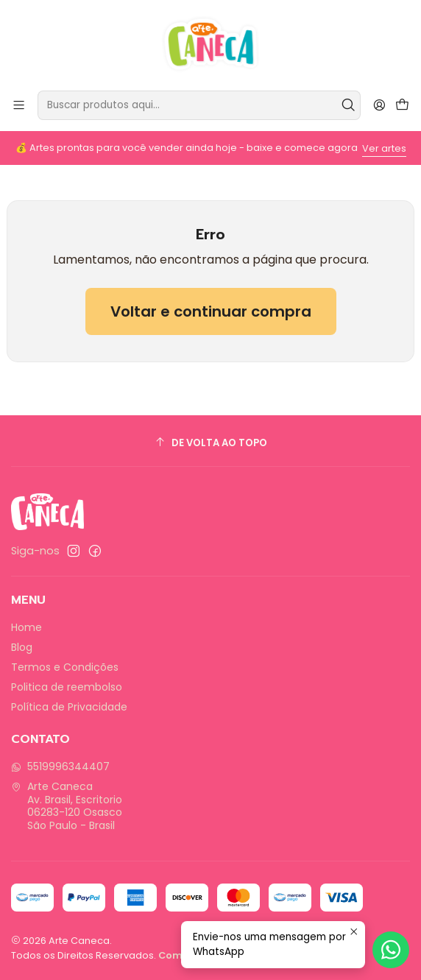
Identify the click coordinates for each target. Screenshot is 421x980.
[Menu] (19, 105)
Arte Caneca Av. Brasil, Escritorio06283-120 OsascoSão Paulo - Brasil (67, 806)
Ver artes (384, 148)
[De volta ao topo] (210, 443)
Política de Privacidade (69, 707)
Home (26, 627)
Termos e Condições (65, 667)
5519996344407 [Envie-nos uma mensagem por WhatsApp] (60, 766)
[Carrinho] (402, 106)
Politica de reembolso (67, 687)
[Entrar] (379, 105)
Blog (22, 647)
